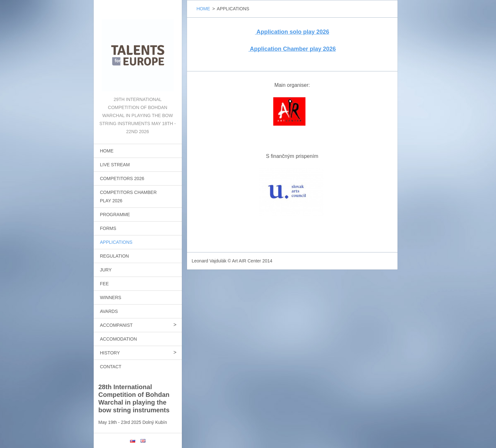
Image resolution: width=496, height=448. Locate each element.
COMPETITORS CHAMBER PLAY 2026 (128, 197)
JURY (106, 270)
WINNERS (111, 297)
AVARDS (109, 311)
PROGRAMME (115, 215)
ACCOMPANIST (117, 325)
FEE (104, 284)
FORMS (108, 228)
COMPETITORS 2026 (122, 178)
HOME (107, 151)
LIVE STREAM (115, 165)
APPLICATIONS (116, 242)
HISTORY (110, 353)
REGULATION (115, 256)
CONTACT (111, 367)
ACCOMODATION (119, 339)
